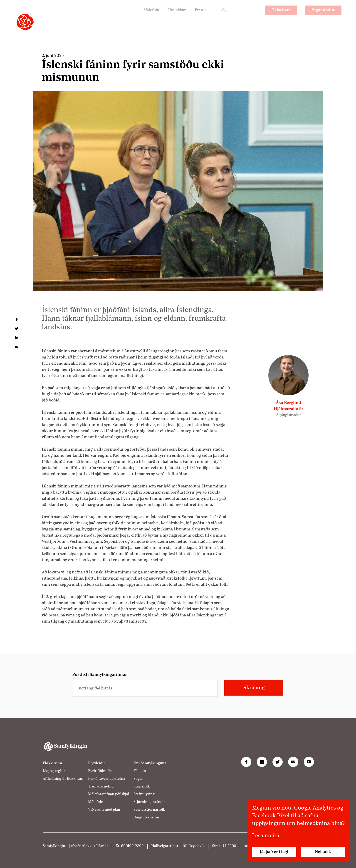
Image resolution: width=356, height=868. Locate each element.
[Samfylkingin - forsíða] (25, 22)
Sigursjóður (323, 15)
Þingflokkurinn (146, 818)
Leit (224, 15)
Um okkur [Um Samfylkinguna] (175, 15)
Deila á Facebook (17, 320)
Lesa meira (266, 836)
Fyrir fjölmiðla (100, 771)
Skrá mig (254, 688)
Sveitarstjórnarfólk (149, 810)
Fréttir (200, 15)
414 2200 (228, 846)
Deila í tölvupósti (17, 347)
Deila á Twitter (17, 329)
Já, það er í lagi (274, 852)
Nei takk (323, 852)
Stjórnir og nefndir (149, 802)
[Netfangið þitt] (145, 688)
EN (253, 15)
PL (241, 15)
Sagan (138, 779)
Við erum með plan (104, 810)
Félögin (140, 771)
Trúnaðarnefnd (101, 787)
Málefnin (147, 15)
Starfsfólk (142, 787)
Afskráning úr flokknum (63, 779)
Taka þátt (281, 15)
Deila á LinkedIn (17, 338)
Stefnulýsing (144, 794)
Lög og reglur (54, 771)
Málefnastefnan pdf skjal (109, 794)
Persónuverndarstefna (107, 779)
